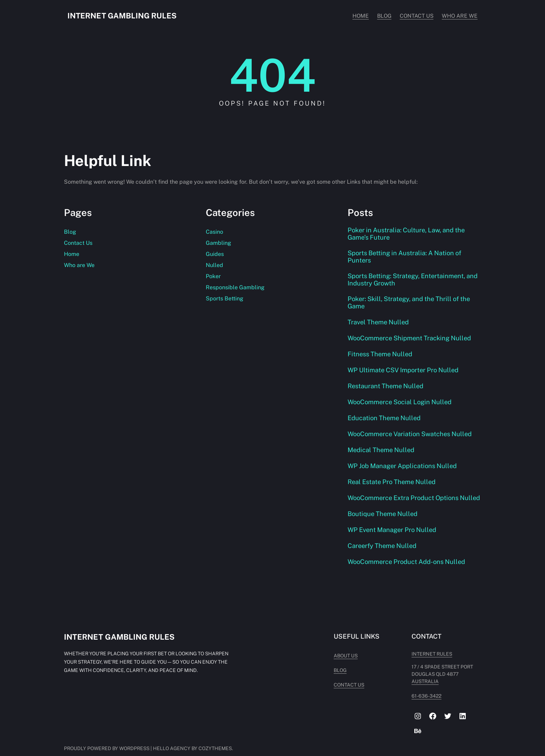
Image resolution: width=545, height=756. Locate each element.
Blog (70, 232)
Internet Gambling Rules (123, 16)
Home (72, 254)
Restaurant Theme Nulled (387, 389)
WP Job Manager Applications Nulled (404, 468)
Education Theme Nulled (385, 421)
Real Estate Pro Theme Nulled (393, 484)
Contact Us (78, 243)
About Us (335, 666)
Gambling (218, 243)
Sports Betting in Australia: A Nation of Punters (406, 258)
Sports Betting (225, 298)
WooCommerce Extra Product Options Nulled (404, 504)
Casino (214, 232)
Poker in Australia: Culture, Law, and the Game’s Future (408, 234)
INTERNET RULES (426, 664)
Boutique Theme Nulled (384, 524)
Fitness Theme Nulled (381, 357)
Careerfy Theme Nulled (383, 556)
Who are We (79, 265)
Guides (215, 254)
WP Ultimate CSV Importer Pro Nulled (405, 373)
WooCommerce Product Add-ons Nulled (408, 572)
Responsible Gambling (235, 287)
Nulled (214, 265)
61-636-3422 (421, 699)
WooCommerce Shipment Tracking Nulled (411, 341)
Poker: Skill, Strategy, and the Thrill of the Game (411, 305)
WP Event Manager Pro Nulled (394, 540)
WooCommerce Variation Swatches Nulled (411, 437)
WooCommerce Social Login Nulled (401, 405)
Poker (213, 276)
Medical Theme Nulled (382, 452)
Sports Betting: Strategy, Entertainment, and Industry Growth (408, 281)
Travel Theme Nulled (379, 325)
